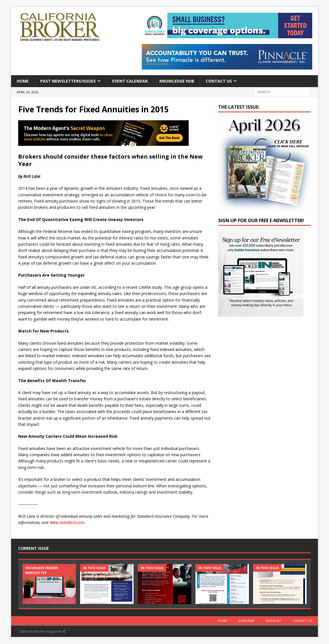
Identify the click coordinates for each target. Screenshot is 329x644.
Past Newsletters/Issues (68, 81)
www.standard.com (67, 522)
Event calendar (130, 81)
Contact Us (219, 81)
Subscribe (246, 621)
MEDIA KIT (274, 621)
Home (23, 81)
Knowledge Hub (177, 81)
